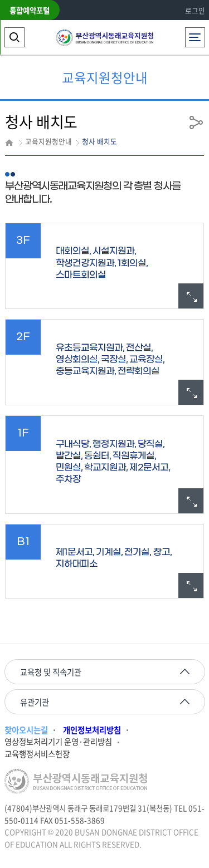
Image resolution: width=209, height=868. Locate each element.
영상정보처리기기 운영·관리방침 (58, 742)
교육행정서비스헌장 (37, 754)
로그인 (195, 10)
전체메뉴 (195, 34)
